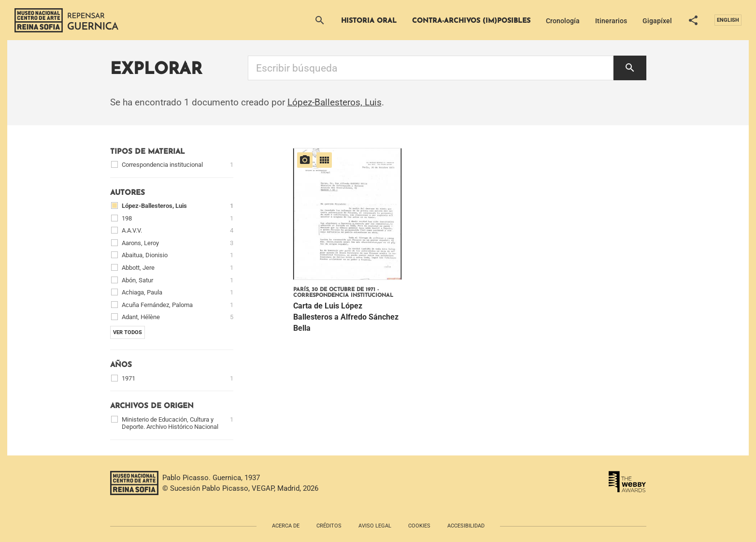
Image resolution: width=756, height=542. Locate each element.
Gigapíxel (657, 21)
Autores (128, 193)
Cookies (419, 526)
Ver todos (128, 332)
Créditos (329, 526)
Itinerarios (611, 21)
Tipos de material (148, 152)
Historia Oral (369, 21)
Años (121, 365)
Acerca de (286, 526)
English (728, 20)
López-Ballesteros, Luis (335, 102)
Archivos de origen (152, 406)
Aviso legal (375, 526)
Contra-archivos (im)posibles (471, 21)
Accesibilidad (466, 526)
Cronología (563, 21)
